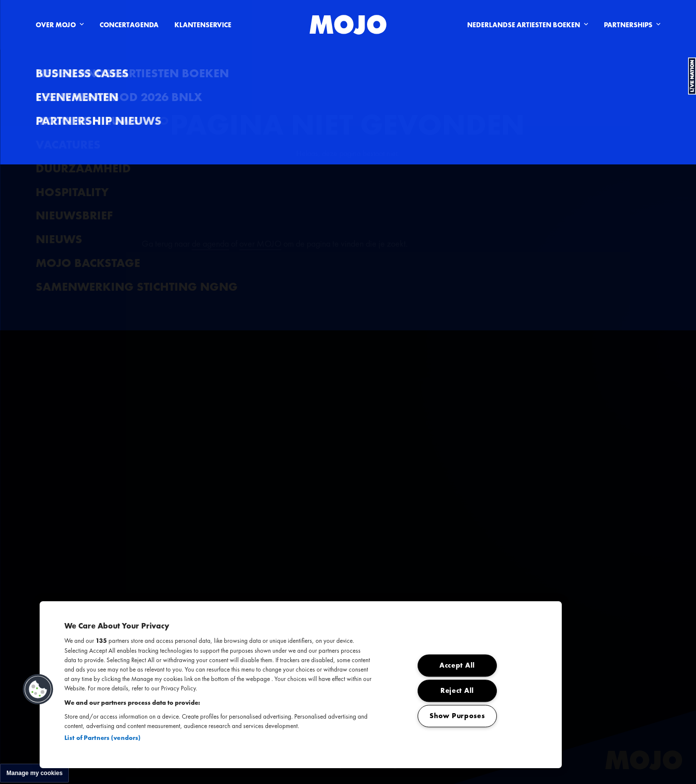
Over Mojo (60, 25)
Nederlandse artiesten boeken (528, 25)
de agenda (210, 243)
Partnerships (632, 25)
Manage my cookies (34, 773)
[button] (38, 689)
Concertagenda (129, 25)
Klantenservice (203, 25)
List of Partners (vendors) (103, 738)
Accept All (457, 666)
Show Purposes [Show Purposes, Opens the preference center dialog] (457, 716)
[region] (301, 685)
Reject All (457, 691)
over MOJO (260, 243)
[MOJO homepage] (348, 25)
